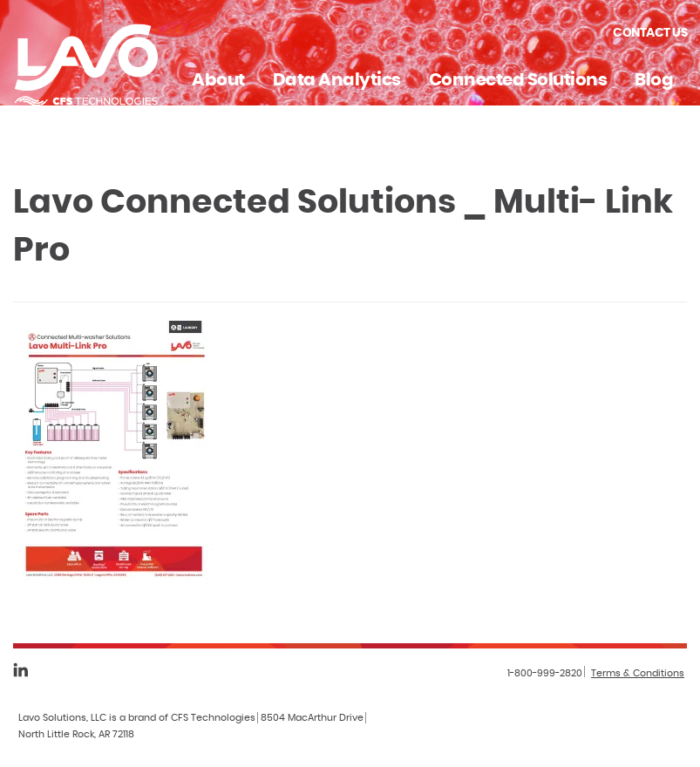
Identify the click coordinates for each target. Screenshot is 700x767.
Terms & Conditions (638, 673)
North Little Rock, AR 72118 (76, 734)
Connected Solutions (518, 80)
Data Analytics (337, 80)
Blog (654, 80)
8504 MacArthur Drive (312, 718)
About (218, 80)
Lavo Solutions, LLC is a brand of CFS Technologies (137, 718)
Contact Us (650, 33)
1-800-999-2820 (545, 673)
